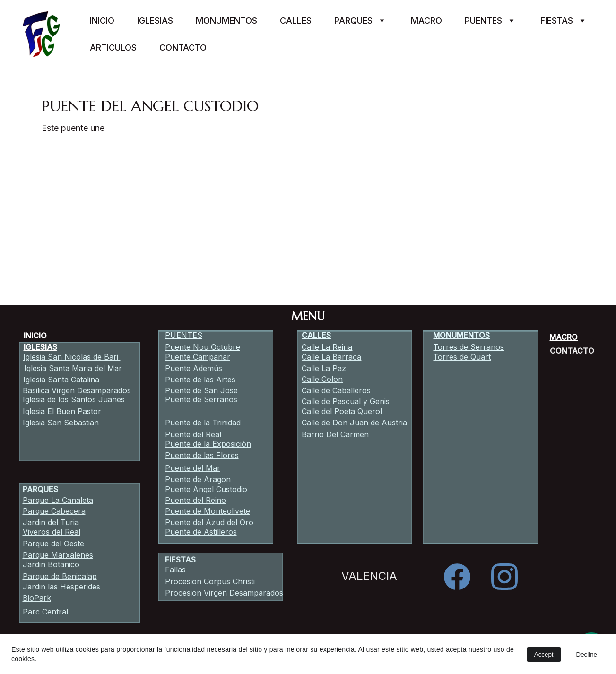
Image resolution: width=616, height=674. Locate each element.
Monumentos (226, 21)
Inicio (102, 21)
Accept (544, 654)
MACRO (564, 337)
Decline (587, 654)
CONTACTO (572, 351)
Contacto (183, 48)
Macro (426, 21)
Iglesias (155, 21)
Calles (296, 21)
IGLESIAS (40, 347)
